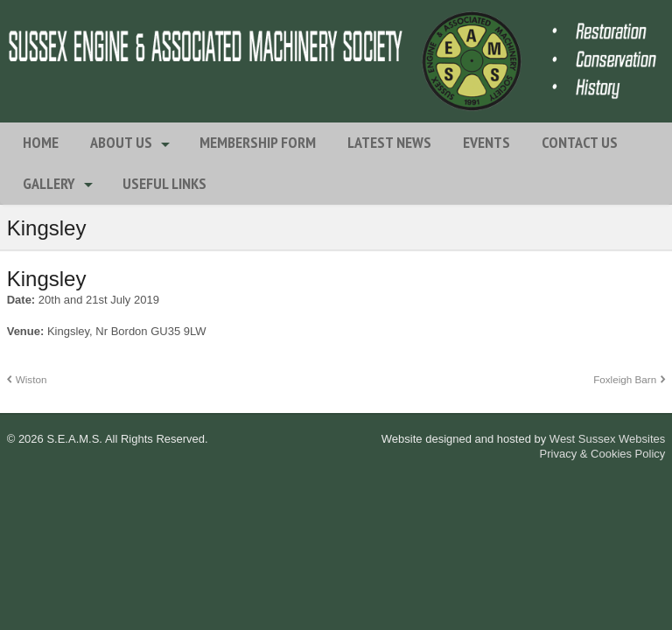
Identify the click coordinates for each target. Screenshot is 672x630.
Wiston (31, 379)
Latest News (389, 142)
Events (486, 142)
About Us (121, 142)
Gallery (49, 183)
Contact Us (580, 142)
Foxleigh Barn (625, 379)
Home (41, 142)
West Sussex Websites (607, 439)
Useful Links (164, 183)
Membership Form (258, 142)
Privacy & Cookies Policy (603, 454)
